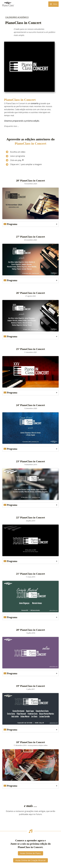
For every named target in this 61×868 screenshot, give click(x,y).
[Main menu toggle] (53, 4)
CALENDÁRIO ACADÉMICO (17, 17)
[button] (31, 853)
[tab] (30, 224)
